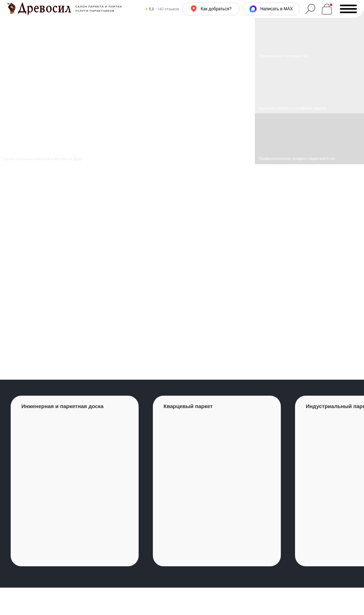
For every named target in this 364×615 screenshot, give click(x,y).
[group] (75, 481)
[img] (309, 88)
